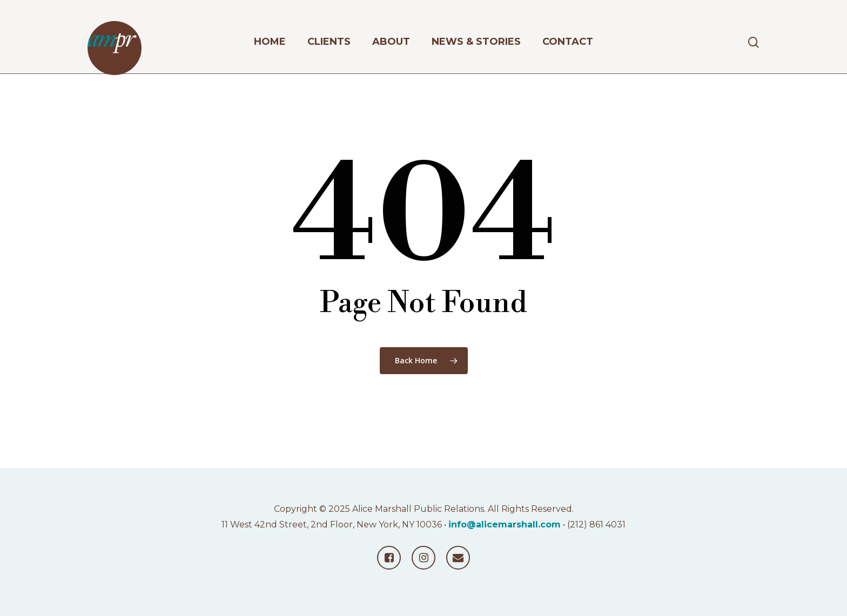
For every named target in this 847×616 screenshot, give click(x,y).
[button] (826, 6)
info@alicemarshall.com (505, 524)
